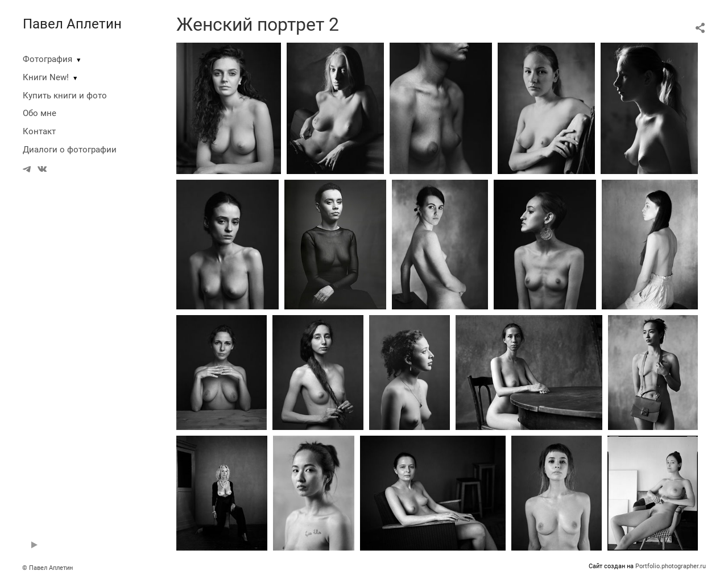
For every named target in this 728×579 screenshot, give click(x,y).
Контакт (39, 131)
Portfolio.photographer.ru (671, 566)
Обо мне (40, 113)
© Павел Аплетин (47, 568)
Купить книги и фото (65, 96)
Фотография (47, 59)
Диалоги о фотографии (70, 150)
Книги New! (46, 77)
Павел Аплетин (72, 24)
